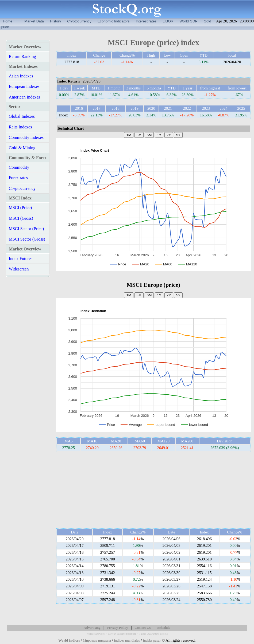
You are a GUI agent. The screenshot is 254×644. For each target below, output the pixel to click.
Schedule (164, 628)
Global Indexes (22, 116)
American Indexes (24, 97)
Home (8, 21)
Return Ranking (22, 56)
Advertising (92, 628)
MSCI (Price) (20, 208)
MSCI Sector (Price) (26, 229)
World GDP (188, 21)
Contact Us (143, 628)
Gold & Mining (22, 148)
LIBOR (168, 21)
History (55, 21)
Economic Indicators (114, 21)
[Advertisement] (153, 490)
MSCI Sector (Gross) (27, 239)
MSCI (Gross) (21, 218)
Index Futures (21, 259)
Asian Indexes (21, 76)
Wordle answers (95, 634)
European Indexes (24, 86)
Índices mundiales (127, 640)
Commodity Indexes (26, 137)
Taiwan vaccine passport (122, 634)
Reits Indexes (20, 127)
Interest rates (146, 21)
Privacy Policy (118, 628)
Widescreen (19, 269)
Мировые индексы (97, 640)
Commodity (19, 167)
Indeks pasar (152, 640)
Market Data (34, 21)
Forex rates (18, 178)
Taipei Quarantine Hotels (153, 634)
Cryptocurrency (79, 21)
